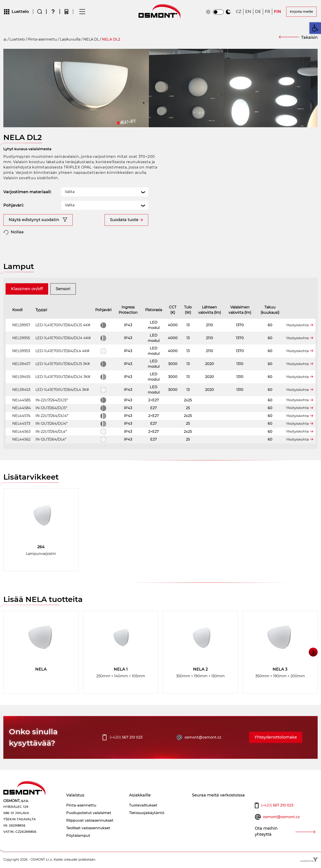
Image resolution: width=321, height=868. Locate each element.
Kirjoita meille (301, 12)
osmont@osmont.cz (203, 738)
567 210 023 (126, 738)
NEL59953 (21, 352)
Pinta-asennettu (42, 40)
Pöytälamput (78, 836)
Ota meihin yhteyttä (266, 832)
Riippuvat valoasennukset (90, 821)
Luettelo (17, 40)
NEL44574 (21, 416)
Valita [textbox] (70, 193)
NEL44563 (21, 432)
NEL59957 (21, 326)
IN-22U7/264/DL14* (52, 416)
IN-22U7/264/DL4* (51, 432)
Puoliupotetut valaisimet (89, 814)
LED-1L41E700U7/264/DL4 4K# (62, 352)
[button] (315, 28)
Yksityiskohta (297, 326)
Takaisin (309, 38)
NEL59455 (21, 377)
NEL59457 (21, 364)
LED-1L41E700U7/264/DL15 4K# (63, 326)
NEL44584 (22, 409)
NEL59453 (21, 390)
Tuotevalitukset (143, 806)
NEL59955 (21, 339)
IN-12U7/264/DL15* (51, 409)
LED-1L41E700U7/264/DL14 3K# (63, 377)
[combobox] (105, 193)
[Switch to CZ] (239, 12)
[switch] (218, 12)
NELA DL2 (111, 40)
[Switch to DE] (258, 12)
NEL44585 (21, 401)
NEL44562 (21, 440)
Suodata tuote (124, 221)
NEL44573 (21, 424)
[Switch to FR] (267, 12)
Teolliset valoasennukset (88, 829)
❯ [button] (313, 653)
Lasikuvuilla (70, 40)
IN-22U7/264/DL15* (52, 401)
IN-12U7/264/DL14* (51, 424)
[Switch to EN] (248, 12)
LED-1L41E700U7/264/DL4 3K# (62, 390)
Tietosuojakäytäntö (147, 814)
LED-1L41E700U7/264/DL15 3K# (63, 364)
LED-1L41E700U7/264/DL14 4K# (63, 339)
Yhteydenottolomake (276, 738)
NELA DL (91, 40)
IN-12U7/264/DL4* (51, 440)
